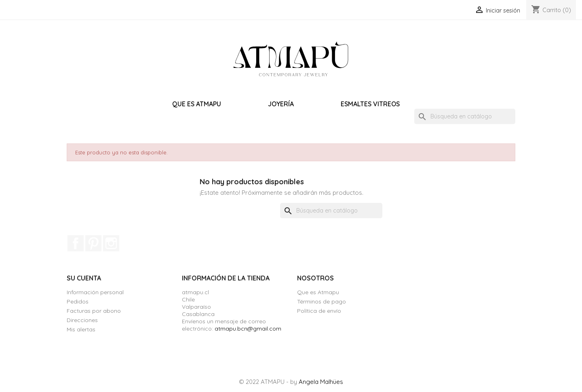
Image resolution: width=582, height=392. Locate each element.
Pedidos (78, 301)
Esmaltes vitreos (370, 104)
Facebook (76, 243)
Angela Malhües (321, 382)
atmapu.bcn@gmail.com (248, 329)
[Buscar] (465, 116)
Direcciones (82, 320)
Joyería (281, 104)
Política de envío (319, 311)
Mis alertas (81, 329)
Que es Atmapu (197, 104)
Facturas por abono (94, 311)
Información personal (95, 292)
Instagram (111, 243)
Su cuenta (84, 278)
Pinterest (93, 243)
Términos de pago (322, 301)
